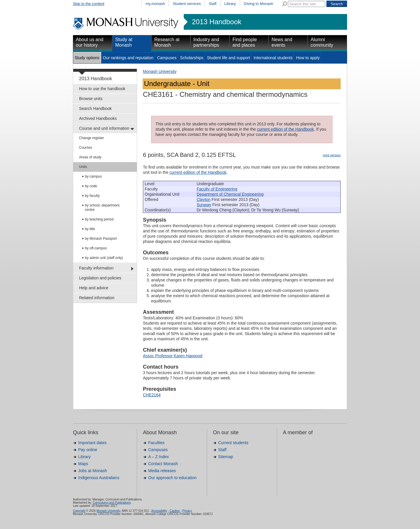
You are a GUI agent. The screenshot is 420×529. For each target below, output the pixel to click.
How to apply (308, 58)
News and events (282, 42)
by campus (93, 176)
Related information (97, 298)
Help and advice (94, 288)
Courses (86, 148)
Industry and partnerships (206, 42)
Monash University (160, 71)
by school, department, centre (103, 207)
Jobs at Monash (93, 471)
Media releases (162, 471)
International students (273, 58)
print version (332, 155)
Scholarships (192, 58)
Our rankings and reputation (128, 58)
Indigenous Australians (99, 478)
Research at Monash (167, 42)
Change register (91, 138)
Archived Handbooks (98, 118)
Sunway (204, 205)
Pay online (88, 450)
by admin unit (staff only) (104, 258)
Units (83, 167)
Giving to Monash (259, 4)
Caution (175, 511)
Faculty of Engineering (217, 189)
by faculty (92, 196)
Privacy (187, 511)
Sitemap (226, 457)
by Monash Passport (101, 239)
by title (90, 229)
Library (230, 4)
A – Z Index (159, 457)
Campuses (167, 58)
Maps (83, 464)
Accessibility (159, 511)
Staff (213, 4)
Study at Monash (124, 42)
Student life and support (228, 58)
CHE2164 (152, 395)
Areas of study (90, 157)
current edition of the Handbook (285, 129)
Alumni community (322, 42)
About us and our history (90, 42)
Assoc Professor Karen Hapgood (173, 356)
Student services (187, 4)
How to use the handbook (102, 89)
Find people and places (245, 42)
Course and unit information (104, 128)
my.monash (155, 4)
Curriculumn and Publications (112, 503)
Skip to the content (89, 4)
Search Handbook (95, 108)
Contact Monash (163, 464)
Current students (233, 443)
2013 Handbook (217, 22)
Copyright (79, 511)
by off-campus (96, 248)
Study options (87, 58)
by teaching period (99, 219)
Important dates (92, 443)
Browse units (91, 99)
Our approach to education (172, 478)
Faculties (156, 443)
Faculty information (96, 268)
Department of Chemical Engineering (230, 194)
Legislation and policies (100, 278)
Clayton (203, 199)
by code (91, 186)
